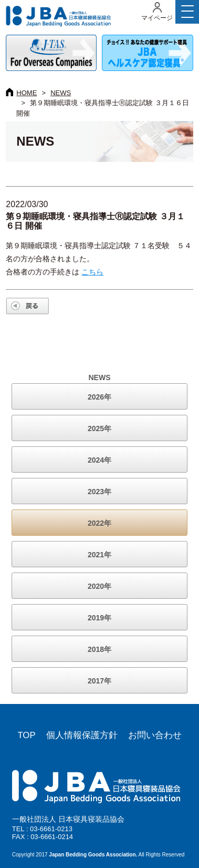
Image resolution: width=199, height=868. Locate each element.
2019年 (99, 618)
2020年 (99, 586)
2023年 (99, 492)
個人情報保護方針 (82, 735)
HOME (27, 93)
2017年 (99, 681)
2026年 (99, 397)
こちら (92, 272)
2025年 (99, 428)
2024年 (99, 460)
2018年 (99, 649)
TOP (26, 735)
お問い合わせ (155, 735)
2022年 (99, 523)
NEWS (61, 93)
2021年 (99, 555)
